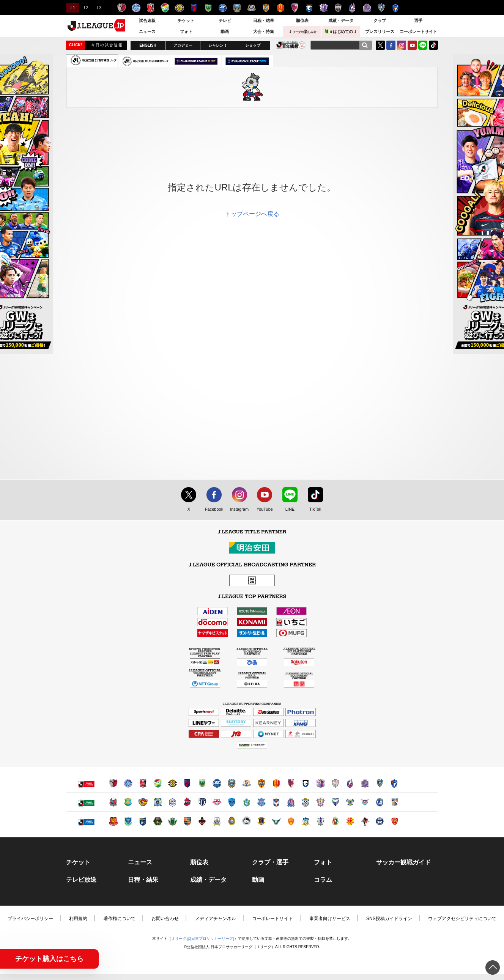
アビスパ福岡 (381, 8)
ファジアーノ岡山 (352, 8)
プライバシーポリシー (30, 919)
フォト (186, 31)
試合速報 (147, 20)
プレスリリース (380, 31)
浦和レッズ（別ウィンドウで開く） (143, 783)
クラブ (380, 20)
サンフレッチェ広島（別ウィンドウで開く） (365, 783)
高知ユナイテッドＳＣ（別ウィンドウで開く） (335, 821)
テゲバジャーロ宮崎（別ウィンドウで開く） (395, 802)
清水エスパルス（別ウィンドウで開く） (261, 783)
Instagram (402, 45)
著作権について (120, 919)
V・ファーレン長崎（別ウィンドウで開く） (395, 783)
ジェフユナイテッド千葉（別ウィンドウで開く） (158, 783)
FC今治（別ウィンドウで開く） (350, 802)
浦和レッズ (150, 8)
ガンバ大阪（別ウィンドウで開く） (306, 783)
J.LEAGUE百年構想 (291, 45)
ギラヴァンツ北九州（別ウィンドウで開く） (350, 821)
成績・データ (341, 20)
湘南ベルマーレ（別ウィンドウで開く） (246, 802)
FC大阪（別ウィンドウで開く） (246, 821)
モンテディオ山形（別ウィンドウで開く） (172, 802)
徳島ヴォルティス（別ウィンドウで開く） (335, 802)
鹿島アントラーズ (122, 8)
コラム (323, 880)
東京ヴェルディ (208, 8)
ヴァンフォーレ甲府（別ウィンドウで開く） (261, 802)
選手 (418, 20)
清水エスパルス (266, 8)
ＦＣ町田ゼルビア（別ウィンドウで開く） (217, 783)
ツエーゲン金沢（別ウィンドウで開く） (202, 821)
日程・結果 (264, 20)
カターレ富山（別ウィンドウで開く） (291, 802)
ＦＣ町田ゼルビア (223, 8)
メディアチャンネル (216, 919)
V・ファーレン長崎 (396, 8)
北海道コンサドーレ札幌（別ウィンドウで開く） (113, 802)
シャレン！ (218, 45)
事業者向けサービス (330, 919)
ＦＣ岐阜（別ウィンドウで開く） (217, 821)
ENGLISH (148, 45)
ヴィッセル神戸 (338, 8)
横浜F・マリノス (251, 8)
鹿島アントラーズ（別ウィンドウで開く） (113, 783)
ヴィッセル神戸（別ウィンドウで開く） (335, 783)
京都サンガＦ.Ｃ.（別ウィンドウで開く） (291, 783)
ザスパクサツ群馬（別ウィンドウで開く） (143, 821)
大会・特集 (264, 31)
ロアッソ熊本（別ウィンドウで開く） (365, 821)
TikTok (433, 45)
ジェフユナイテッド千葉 (165, 8)
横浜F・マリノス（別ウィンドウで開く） (246, 783)
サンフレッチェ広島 (367, 8)
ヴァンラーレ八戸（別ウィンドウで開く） (128, 802)
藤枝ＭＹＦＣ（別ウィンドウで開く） (321, 802)
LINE (423, 45)
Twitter (380, 45)
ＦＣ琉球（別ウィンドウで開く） (395, 821)
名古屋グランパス (280, 8)
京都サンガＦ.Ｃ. (295, 8)
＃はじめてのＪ (341, 31)
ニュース (147, 31)
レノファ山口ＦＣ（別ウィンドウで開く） (291, 821)
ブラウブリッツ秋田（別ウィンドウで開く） (158, 802)
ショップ (253, 45)
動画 (225, 31)
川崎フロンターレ (237, 8)
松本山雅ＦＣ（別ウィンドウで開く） (172, 821)
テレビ (225, 20)
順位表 (302, 20)
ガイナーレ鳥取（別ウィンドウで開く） (276, 821)
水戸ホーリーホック (136, 8)
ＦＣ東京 (194, 8)
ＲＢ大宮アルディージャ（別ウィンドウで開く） (217, 802)
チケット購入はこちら (49, 959)
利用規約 (78, 919)
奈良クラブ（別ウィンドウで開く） (261, 821)
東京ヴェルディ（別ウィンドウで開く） (202, 783)
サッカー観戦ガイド (403, 862)
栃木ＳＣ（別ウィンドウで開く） (128, 821)
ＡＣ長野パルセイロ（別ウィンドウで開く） (187, 821)
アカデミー (183, 45)
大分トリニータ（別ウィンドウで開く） (380, 802)
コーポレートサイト (418, 31)
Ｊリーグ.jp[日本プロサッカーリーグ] (203, 938)
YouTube (412, 45)
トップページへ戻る (252, 214)
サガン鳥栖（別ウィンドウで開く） (365, 802)
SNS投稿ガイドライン (389, 919)
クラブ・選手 (270, 862)
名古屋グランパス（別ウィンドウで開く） (276, 783)
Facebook (212, 510)
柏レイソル (179, 8)
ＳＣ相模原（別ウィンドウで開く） (158, 821)
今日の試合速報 (107, 45)
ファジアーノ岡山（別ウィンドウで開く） (350, 783)
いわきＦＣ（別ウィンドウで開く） (187, 802)
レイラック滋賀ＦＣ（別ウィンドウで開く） (232, 821)
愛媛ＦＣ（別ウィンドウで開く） (321, 821)
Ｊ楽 (302, 31)
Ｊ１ (72, 8)
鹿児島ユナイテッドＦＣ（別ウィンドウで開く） (380, 821)
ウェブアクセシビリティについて (462, 919)
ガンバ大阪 (309, 8)
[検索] (365, 45)
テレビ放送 (81, 880)
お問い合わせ (165, 919)
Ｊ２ (85, 8)
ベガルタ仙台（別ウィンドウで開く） (143, 802)
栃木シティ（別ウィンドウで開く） (202, 802)
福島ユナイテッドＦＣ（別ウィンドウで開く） (113, 821)
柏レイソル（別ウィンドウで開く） (172, 783)
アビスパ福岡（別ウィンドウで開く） (380, 783)
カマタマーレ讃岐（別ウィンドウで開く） (306, 821)
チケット (186, 20)
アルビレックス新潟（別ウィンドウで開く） (276, 802)
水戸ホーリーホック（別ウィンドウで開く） (128, 783)
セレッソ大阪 (324, 8)
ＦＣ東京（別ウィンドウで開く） (187, 783)
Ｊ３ (98, 8)
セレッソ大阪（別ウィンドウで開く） (321, 783)
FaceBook (391, 45)
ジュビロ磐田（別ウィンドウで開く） (306, 802)
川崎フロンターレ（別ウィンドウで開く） (232, 783)
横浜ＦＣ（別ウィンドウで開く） (232, 802)
